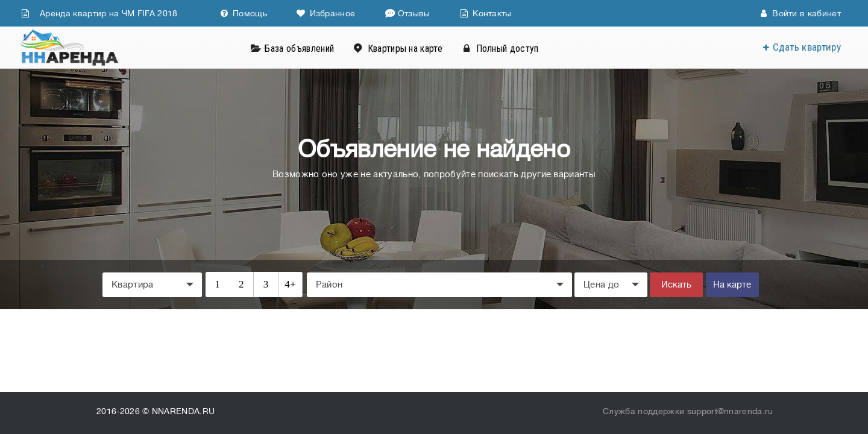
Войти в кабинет (800, 13)
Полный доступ (508, 49)
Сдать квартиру (807, 47)
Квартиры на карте (405, 49)
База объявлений (299, 49)
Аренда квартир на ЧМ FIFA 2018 (99, 13)
